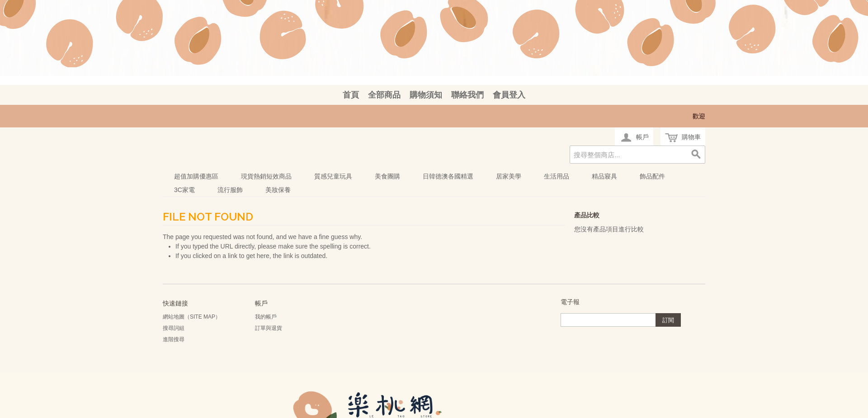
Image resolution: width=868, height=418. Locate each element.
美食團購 (387, 176)
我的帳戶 (266, 317)
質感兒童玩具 (333, 176)
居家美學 (509, 176)
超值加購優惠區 (196, 176)
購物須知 (426, 95)
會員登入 (509, 95)
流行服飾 (230, 190)
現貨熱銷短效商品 (266, 176)
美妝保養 (278, 190)
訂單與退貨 (269, 328)
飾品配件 (652, 176)
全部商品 (384, 95)
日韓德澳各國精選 (448, 176)
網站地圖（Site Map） (192, 317)
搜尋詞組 (174, 328)
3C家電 (184, 190)
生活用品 (557, 176)
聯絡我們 (467, 95)
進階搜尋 (174, 339)
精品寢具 (604, 176)
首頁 (351, 95)
